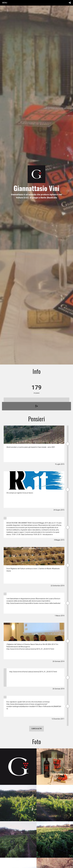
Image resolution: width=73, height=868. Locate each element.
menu (5, 3)
